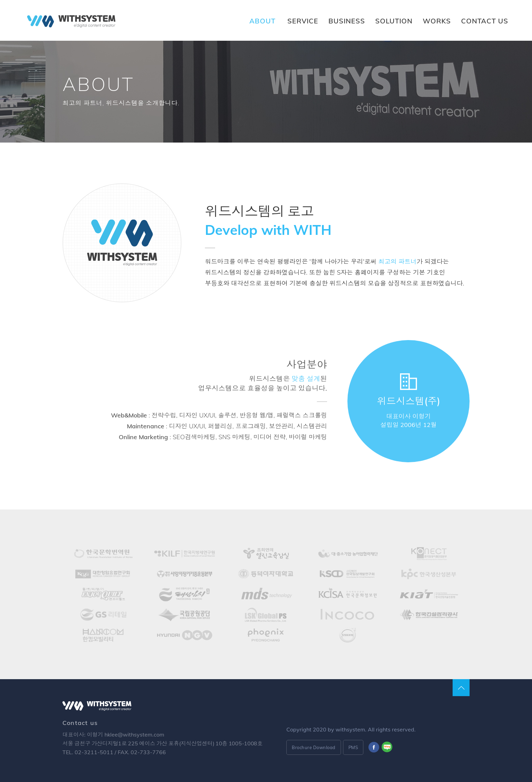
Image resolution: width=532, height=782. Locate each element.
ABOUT (262, 21)
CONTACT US (485, 21)
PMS (353, 747)
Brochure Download (314, 747)
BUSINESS (347, 21)
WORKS (437, 21)
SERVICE (303, 21)
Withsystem (71, 21)
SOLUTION (394, 21)
